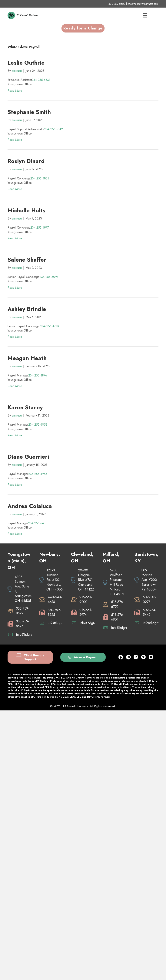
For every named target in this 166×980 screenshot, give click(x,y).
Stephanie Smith (29, 112)
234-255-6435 (38, 523)
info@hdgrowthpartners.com (143, 4)
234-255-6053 (38, 425)
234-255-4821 (40, 178)
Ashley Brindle (27, 309)
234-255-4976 (38, 375)
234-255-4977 (40, 228)
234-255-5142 (54, 129)
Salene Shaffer (27, 260)
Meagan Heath (27, 358)
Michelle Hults (26, 210)
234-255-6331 (41, 80)
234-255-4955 (38, 474)
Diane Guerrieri (28, 457)
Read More (15, 91)
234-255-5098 (49, 277)
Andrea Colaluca (30, 506)
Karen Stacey (25, 407)
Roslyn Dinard (26, 161)
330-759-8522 (117, 4)
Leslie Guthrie (26, 63)
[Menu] (145, 15)
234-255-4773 (50, 326)
